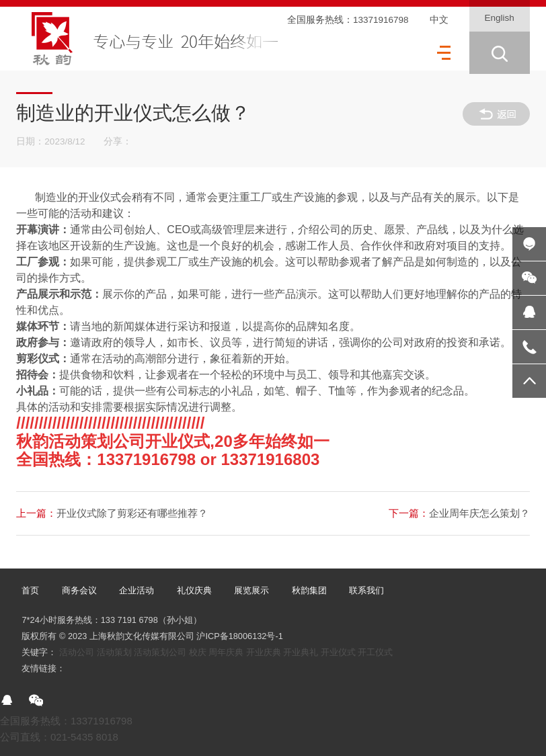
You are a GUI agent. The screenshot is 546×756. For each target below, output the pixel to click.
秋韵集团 (309, 590)
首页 (30, 590)
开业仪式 (338, 652)
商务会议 (79, 590)
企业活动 (136, 590)
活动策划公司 (160, 652)
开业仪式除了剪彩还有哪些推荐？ (112, 513)
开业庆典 (264, 652)
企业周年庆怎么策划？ (459, 513)
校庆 (198, 652)
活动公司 (77, 652)
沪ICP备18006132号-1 (239, 636)
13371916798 (381, 20)
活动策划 (114, 652)
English (499, 18)
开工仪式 (375, 652)
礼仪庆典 (194, 590)
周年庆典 (226, 652)
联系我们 (366, 590)
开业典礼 (301, 652)
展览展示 (251, 590)
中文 (439, 20)
